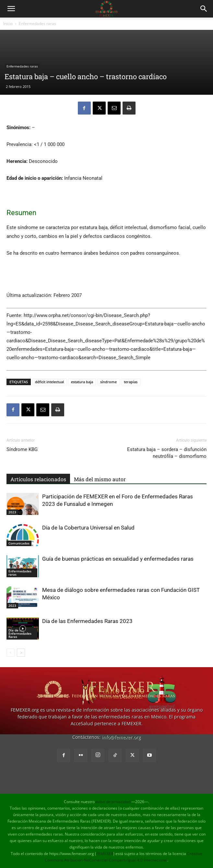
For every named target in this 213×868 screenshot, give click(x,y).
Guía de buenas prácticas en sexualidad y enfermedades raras (118, 559)
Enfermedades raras (37, 24)
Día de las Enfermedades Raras (20, 633)
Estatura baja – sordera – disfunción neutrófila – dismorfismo (167, 453)
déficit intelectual (49, 382)
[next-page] (21, 653)
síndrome (108, 382)
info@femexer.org (121, 737)
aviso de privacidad (113, 802)
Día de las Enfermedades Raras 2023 (87, 621)
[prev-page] (11, 653)
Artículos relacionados (38, 479)
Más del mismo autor (100, 479)
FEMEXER (105, 854)
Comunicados (19, 543)
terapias (131, 382)
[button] (11, 9)
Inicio (8, 24)
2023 (12, 512)
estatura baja (82, 382)
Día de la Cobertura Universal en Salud (88, 528)
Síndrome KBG (22, 449)
